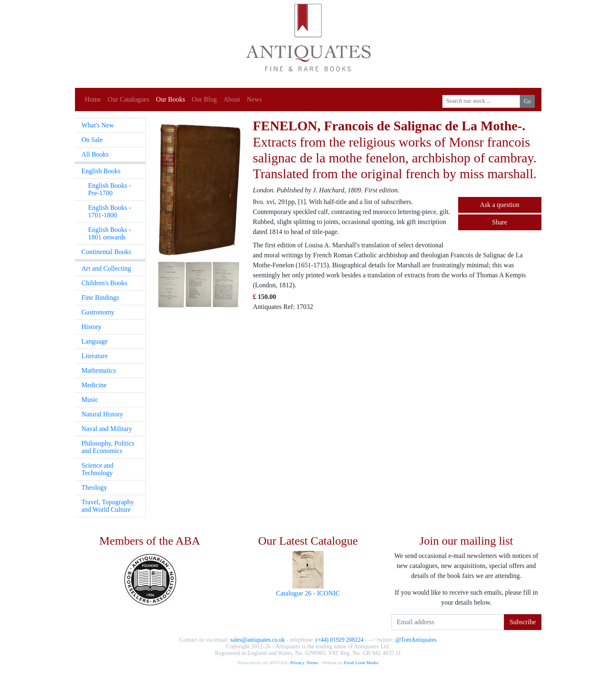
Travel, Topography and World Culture (108, 506)
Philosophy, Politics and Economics (108, 447)
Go (527, 101)
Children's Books (105, 283)
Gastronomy (98, 312)
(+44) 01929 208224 (340, 640)
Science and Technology (98, 469)
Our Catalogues (129, 99)
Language (95, 341)
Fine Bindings (100, 298)
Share (499, 222)
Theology (94, 487)
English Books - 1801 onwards (110, 233)
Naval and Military (107, 429)
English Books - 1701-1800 (110, 211)
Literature (95, 356)
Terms (312, 663)
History (92, 327)
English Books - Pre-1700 (110, 189)
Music (90, 400)
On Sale (92, 140)
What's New (98, 125)
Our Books (171, 99)
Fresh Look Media (361, 663)
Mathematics (99, 370)
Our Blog (204, 99)
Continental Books (107, 252)
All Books (95, 154)
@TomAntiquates (416, 640)
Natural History (102, 414)
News (254, 99)
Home (93, 99)
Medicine (94, 385)
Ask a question (500, 205)
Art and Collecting (106, 268)
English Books (101, 171)
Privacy (297, 663)
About (232, 99)
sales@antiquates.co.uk (258, 640)
